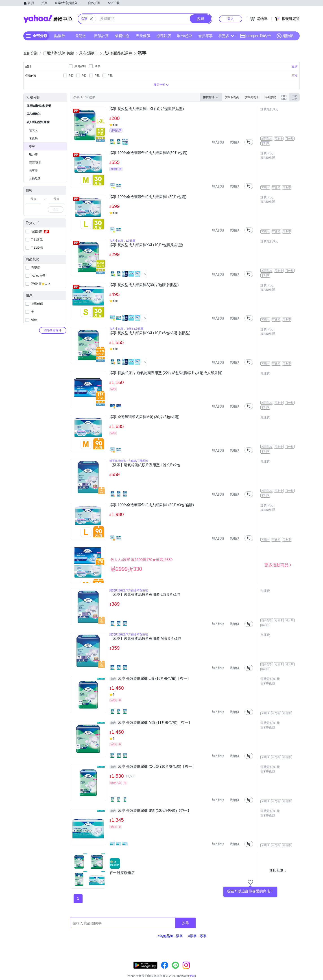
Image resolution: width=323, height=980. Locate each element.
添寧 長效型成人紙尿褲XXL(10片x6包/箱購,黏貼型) (150, 333)
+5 (144, 274)
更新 (296, 965)
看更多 (226, 36)
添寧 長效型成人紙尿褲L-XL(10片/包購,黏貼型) (147, 109)
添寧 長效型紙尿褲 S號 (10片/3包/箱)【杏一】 (150, 811)
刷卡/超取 (185, 36)
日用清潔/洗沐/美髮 (39, 106)
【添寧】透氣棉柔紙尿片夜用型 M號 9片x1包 (145, 639)
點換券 (60, 36)
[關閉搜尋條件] (91, 19)
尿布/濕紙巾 (34, 114)
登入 (231, 19)
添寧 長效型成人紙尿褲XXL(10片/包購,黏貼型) (146, 245)
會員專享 (205, 36)
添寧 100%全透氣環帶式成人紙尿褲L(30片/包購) (148, 197)
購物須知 (246, 970)
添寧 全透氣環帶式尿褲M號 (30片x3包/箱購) (144, 417)
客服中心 (212, 970)
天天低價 (143, 36)
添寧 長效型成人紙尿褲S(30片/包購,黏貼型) (144, 285)
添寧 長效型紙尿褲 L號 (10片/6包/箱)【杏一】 (150, 679)
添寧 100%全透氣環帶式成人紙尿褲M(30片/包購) (148, 153)
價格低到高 (232, 97)
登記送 (81, 36)
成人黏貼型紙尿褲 (38, 122)
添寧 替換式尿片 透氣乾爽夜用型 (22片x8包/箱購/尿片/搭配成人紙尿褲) (166, 373)
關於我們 (229, 970)
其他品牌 (35, 179)
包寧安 (33, 171)
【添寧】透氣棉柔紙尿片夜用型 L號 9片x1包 (145, 595)
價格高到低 (252, 97)
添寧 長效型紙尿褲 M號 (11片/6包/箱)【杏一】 (151, 723)
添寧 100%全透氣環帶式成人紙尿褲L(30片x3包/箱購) (152, 505)
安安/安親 (35, 162)
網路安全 (263, 970)
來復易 (33, 138)
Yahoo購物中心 (48, 19)
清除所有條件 (53, 330)
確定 (56, 209)
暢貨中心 (122, 36)
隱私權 (278, 970)
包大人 (33, 130)
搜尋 (186, 923)
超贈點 (285, 36)
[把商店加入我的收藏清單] (250, 882)
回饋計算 (101, 36)
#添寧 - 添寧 (197, 936)
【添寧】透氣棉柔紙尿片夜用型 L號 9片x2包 (145, 465)
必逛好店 (164, 36)
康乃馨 (33, 154)
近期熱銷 (270, 97)
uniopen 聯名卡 (256, 36)
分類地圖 (294, 970)
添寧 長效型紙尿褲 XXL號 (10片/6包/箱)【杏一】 (153, 767)
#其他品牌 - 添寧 (170, 936)
